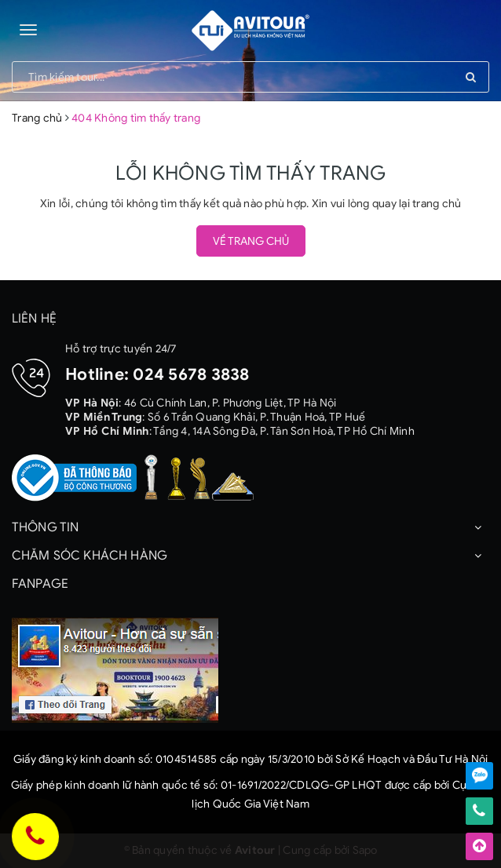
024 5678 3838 (191, 374)
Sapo (365, 850)
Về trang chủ (251, 241)
